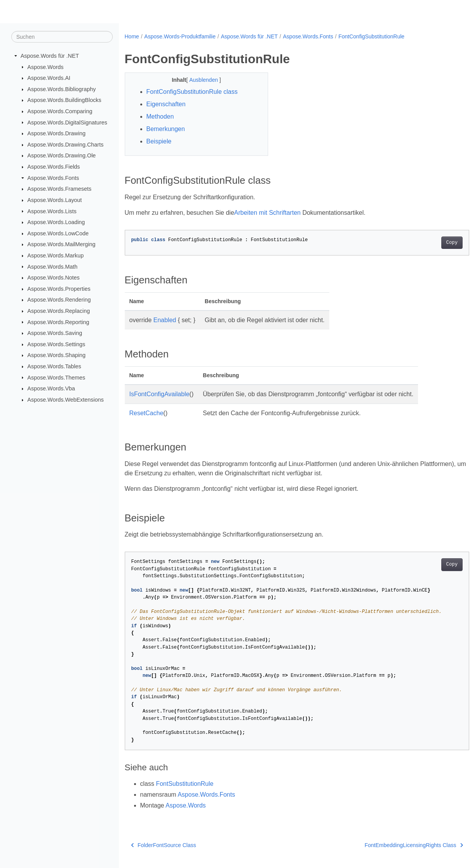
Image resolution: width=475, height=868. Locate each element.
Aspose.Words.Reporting (59, 322)
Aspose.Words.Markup (56, 255)
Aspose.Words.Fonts (53, 178)
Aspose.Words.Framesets (59, 189)
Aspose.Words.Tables (54, 366)
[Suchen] (62, 37)
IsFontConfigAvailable (159, 394)
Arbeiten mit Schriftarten (267, 213)
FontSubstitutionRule (185, 784)
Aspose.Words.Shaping (57, 355)
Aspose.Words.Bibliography (62, 89)
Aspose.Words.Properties (59, 289)
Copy (428, 243)
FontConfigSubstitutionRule (371, 36)
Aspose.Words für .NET (50, 56)
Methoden (160, 116)
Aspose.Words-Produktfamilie (180, 36)
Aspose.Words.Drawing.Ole (62, 155)
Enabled (165, 320)
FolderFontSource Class (163, 845)
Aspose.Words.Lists (52, 211)
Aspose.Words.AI (49, 78)
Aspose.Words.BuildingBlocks (65, 100)
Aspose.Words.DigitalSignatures (67, 122)
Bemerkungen (166, 129)
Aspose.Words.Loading (56, 222)
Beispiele (159, 141)
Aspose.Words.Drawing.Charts (65, 145)
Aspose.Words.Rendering (59, 300)
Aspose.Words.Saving (55, 333)
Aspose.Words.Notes (54, 278)
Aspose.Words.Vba (51, 388)
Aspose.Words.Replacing (59, 311)
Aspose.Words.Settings (56, 344)
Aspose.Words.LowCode (58, 233)
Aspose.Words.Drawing (57, 133)
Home (132, 36)
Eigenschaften (166, 104)
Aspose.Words (46, 67)
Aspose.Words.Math (52, 266)
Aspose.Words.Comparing (60, 111)
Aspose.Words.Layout (55, 200)
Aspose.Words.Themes (56, 377)
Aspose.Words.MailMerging (62, 244)
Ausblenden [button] (200, 80)
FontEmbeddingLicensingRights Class (390, 845)
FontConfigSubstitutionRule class (192, 92)
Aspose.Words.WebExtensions (66, 400)
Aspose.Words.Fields (54, 167)
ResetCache (146, 413)
